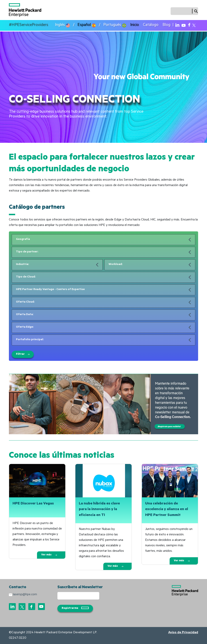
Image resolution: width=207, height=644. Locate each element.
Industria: (22, 265)
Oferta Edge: (25, 327)
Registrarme (75, 608)
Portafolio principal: (30, 340)
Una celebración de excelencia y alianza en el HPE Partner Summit (167, 510)
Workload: (116, 265)
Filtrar (23, 354)
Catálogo (151, 25)
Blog (166, 25)
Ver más (49, 555)
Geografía (23, 239)
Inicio (135, 25)
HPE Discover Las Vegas (33, 504)
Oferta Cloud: (25, 302)
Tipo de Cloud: (26, 277)
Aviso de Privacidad (183, 633)
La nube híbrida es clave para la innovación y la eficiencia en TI (99, 510)
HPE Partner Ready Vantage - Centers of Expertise (50, 290)
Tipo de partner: (27, 252)
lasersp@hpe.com (25, 595)
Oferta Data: (25, 315)
